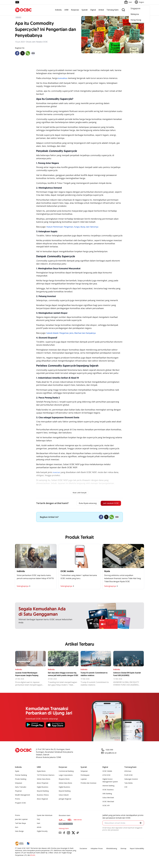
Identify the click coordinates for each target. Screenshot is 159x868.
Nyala (17, 772)
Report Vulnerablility (137, 849)
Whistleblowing (112, 849)
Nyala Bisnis (41, 772)
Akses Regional (42, 799)
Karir (39, 824)
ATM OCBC (107, 776)
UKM (66, 10)
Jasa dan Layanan (21, 820)
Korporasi (75, 10)
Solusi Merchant (108, 798)
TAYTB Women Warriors (46, 776)
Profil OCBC (129, 776)
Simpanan (19, 784)
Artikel (101, 10)
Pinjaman (18, 791)
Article (39, 828)
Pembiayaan (85, 776)
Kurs (17, 828)
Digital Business (43, 787)
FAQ (38, 820)
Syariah (85, 10)
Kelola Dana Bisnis (44, 780)
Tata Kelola (128, 784)
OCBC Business (108, 790)
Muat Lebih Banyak (80, 493)
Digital (93, 10)
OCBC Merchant (108, 802)
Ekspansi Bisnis (64, 780)
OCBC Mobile (107, 772)
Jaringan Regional (65, 799)
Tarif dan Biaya (20, 824)
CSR (126, 787)
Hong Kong (136, 20)
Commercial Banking (66, 772)
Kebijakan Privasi (97, 849)
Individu (58, 10)
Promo (18, 799)
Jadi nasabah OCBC (109, 504)
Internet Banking (108, 786)
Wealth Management (23, 795)
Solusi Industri (64, 795)
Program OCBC (21, 803)
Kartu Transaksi (21, 787)
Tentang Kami (113, 10)
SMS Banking (107, 794)
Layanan (84, 780)
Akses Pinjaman (43, 784)
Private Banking (21, 780)
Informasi (128, 772)
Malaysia (135, 14)
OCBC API (106, 806)
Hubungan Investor (131, 780)
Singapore (135, 8)
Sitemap (123, 849)
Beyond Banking (43, 791)
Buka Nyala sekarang (83, 504)
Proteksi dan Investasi (88, 784)
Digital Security (42, 832)
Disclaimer (83, 849)
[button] (140, 824)
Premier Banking (21, 776)
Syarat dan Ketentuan (45, 816)
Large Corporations (66, 776)
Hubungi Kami (64, 829)
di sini (33, 856)
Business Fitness (43, 795)
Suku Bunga (19, 832)
